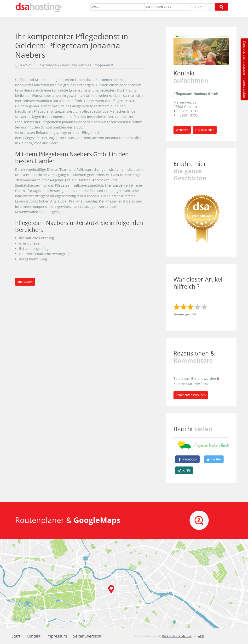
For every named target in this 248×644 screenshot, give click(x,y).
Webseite (182, 130)
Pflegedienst (103, 65)
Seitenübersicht (87, 636)
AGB (201, 636)
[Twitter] (214, 459)
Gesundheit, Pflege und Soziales (65, 65)
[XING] (184, 470)
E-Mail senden (205, 130)
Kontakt (33, 636)
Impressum (244, 89)
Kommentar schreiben (191, 395)
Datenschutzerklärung (244, 59)
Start (16, 636)
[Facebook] (187, 459)
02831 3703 (189, 111)
